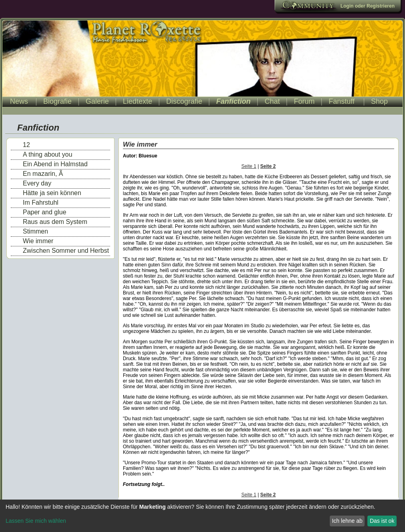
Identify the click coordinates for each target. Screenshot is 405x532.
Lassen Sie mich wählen (36, 521)
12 (26, 145)
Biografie (57, 101)
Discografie (184, 101)
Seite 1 (249, 166)
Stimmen (35, 231)
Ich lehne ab (347, 521)
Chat (272, 101)
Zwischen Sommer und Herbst (66, 251)
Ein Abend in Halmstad (55, 164)
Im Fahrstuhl (41, 203)
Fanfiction (233, 101)
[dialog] (202, 516)
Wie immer (38, 241)
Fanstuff (342, 101)
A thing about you (48, 154)
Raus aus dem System (55, 222)
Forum (304, 101)
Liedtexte (137, 101)
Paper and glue (45, 212)
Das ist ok (382, 521)
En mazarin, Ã (43, 174)
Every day (37, 183)
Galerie (97, 101)
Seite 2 (268, 166)
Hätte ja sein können (52, 193)
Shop (379, 101)
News (19, 101)
